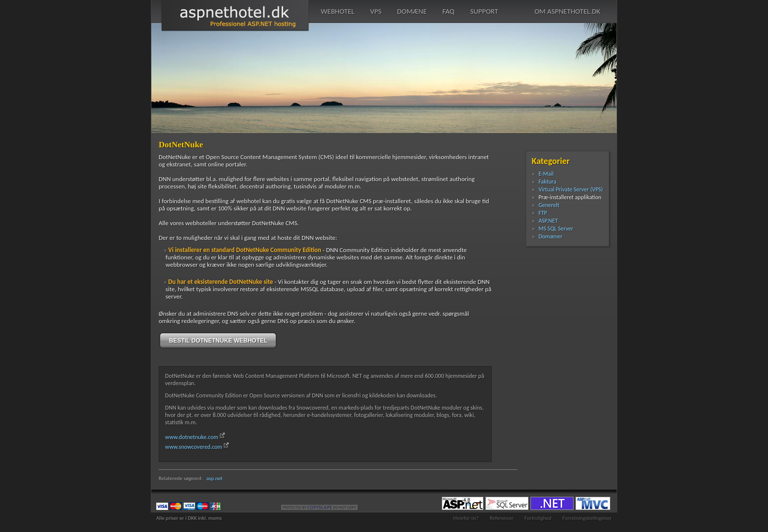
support (484, 11)
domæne (412, 11)
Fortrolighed (538, 518)
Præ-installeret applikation (570, 197)
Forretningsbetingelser (587, 518)
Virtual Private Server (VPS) (571, 189)
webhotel (338, 11)
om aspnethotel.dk (567, 11)
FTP (543, 213)
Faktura (547, 182)
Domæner (550, 236)
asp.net (214, 478)
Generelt (549, 205)
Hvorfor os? (466, 518)
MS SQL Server (556, 229)
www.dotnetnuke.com (192, 437)
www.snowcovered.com (194, 447)
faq (448, 11)
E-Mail (546, 174)
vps (376, 11)
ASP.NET (548, 221)
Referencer (502, 518)
